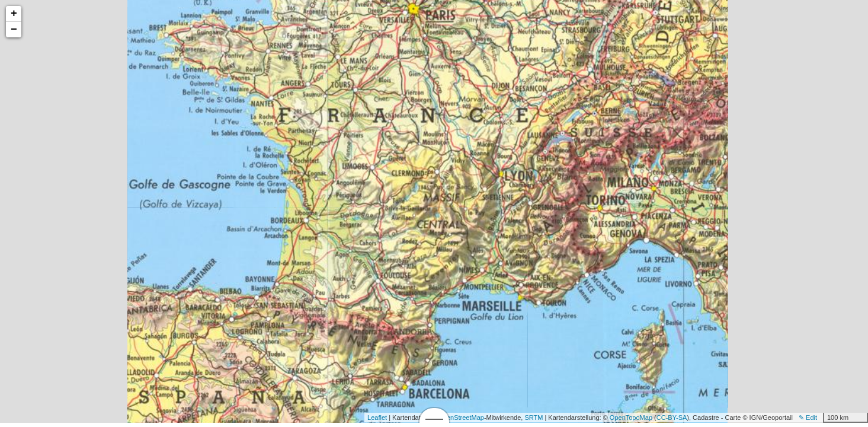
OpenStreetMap (461, 418)
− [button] (14, 30)
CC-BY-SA (672, 418)
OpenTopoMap (631, 418)
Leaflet (377, 418)
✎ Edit (808, 418)
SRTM (534, 418)
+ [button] (14, 14)
